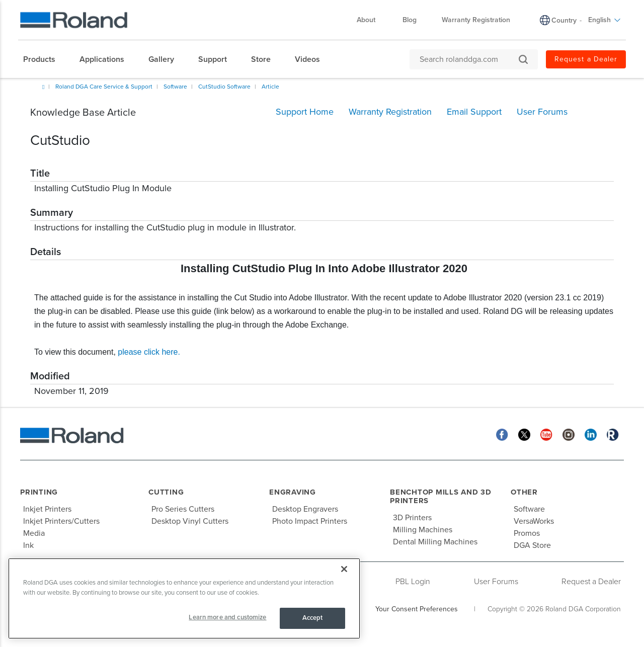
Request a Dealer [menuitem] (586, 59)
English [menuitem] (605, 20)
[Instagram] (569, 434)
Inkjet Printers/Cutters (61, 521)
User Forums (496, 582)
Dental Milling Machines (435, 542)
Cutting (166, 492)
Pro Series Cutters (183, 509)
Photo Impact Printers (310, 521)
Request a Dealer (591, 582)
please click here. (149, 352)
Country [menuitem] (564, 20)
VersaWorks (534, 521)
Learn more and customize (227, 617)
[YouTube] (546, 434)
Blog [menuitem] (410, 20)
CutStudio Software (224, 87)
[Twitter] (524, 434)
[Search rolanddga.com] (469, 59)
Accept (313, 618)
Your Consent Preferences (417, 609)
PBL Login (413, 582)
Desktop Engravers (305, 509)
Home (43, 87)
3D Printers (412, 518)
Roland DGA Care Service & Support (104, 87)
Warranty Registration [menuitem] (476, 20)
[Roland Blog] (613, 434)
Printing (39, 492)
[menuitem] (44, 59)
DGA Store (532, 545)
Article (270, 87)
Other (524, 492)
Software (175, 87)
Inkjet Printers (47, 509)
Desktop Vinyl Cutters (190, 521)
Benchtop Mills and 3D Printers (441, 496)
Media (34, 533)
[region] (184, 598)
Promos (527, 533)
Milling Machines (423, 530)
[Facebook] (502, 434)
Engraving (293, 492)
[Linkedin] (591, 434)
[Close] (344, 569)
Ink (28, 545)
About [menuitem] (371, 20)
